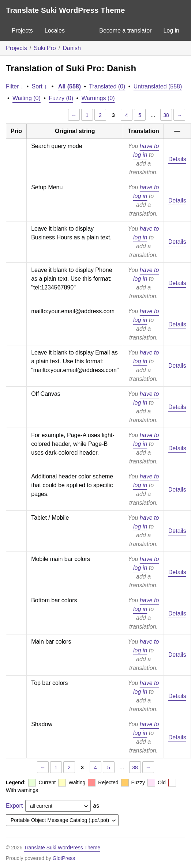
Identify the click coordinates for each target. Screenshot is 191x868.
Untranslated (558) (158, 86)
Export (14, 806)
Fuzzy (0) (61, 98)
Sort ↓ (40, 86)
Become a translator (125, 31)
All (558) (70, 86)
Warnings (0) (98, 98)
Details (177, 159)
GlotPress (64, 858)
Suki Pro (45, 48)
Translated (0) (107, 86)
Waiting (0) (27, 98)
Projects (22, 31)
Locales (55, 31)
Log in (171, 31)
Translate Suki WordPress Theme (65, 10)
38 (166, 115)
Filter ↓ (15, 86)
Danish (72, 48)
